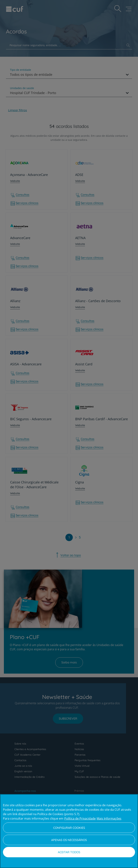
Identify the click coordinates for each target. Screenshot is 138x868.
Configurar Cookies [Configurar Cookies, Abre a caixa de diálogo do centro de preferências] (69, 828)
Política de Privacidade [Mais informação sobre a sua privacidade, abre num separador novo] (80, 818)
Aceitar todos (69, 852)
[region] (69, 831)
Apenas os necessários (69, 840)
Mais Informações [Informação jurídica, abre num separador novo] (109, 818)
